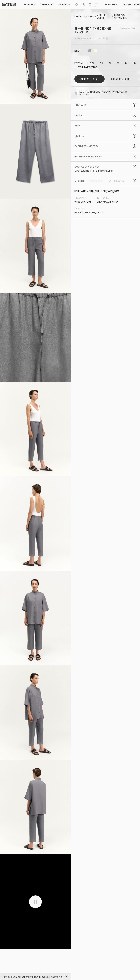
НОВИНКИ (30, 4)
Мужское (64, 4)
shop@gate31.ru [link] (107, 202)
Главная (78, 16)
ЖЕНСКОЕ (90, 16)
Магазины (111, 4)
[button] (105, 105)
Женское (47, 4)
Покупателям (132, 4)
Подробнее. (56, 977)
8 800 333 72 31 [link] (83, 202)
